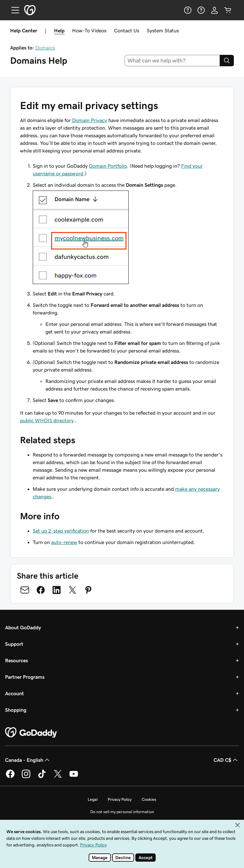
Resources (17, 660)
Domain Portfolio (108, 166)
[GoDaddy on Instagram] (26, 777)
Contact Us (127, 30)
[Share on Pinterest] (88, 590)
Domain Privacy (90, 120)
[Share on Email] (25, 590)
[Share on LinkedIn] (57, 590)
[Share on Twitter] (72, 590)
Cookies (149, 799)
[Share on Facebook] (41, 590)
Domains (45, 48)
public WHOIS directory (47, 420)
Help (59, 30)
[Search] (227, 61)
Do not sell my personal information (122, 812)
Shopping (16, 710)
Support (14, 644)
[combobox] (172, 61)
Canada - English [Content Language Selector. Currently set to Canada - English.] (28, 760)
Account (14, 693)
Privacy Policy (120, 799)
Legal (93, 799)
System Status (163, 30)
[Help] (188, 10)
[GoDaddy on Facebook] (10, 777)
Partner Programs (25, 677)
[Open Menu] (13, 10)
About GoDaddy (23, 627)
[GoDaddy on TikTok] (42, 777)
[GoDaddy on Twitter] (58, 777)
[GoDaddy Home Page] (31, 733)
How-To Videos (89, 30)
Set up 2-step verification (61, 531)
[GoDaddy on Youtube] (74, 777)
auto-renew (64, 542)
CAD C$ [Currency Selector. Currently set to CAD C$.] (226, 760)
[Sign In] (214, 10)
